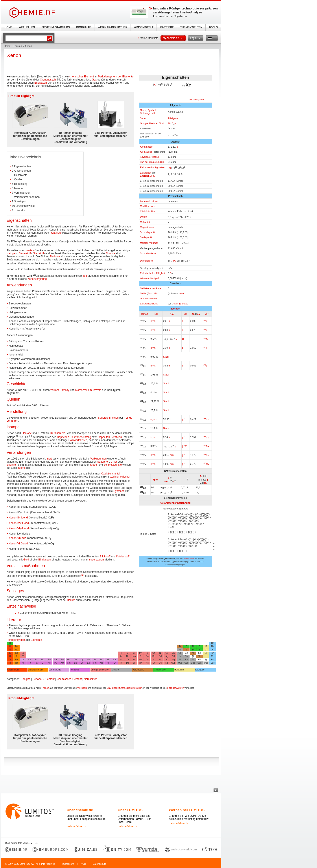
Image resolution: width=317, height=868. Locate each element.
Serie (143, 118)
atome (22, 468)
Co (154, 653)
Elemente (36, 640)
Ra (17, 663)
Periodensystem (197, 99)
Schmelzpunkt (147, 232)
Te (206, 339)
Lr (115, 663)
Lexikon (18, 46)
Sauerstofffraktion (108, 418)
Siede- (94, 465)
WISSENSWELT (144, 27)
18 (169, 123)
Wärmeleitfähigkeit (150, 278)
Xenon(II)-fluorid (18, 518)
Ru (147, 656)
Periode (153, 123)
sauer (182, 293)
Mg (17, 650)
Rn (213, 660)
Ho (88, 660)
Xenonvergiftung (37, 279)
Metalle (115, 670)
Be (17, 646)
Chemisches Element (69, 679)
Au (167, 660)
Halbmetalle (138, 670)
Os (147, 660)
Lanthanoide (55, 670)
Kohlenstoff (123, 557)
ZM (186, 314)
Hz (206, 483)
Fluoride (110, 253)
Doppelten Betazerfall (110, 437)
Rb (10, 656)
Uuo (212, 663)
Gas (94, 80)
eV (199, 314)
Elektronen (146, 173)
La (23, 660)
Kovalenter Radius (150, 157)
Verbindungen (98, 459)
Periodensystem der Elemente (116, 77)
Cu (167, 653)
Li (10, 646)
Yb (108, 660)
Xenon (46, 688)
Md (101, 663)
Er (95, 660)
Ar (213, 650)
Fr (10, 663)
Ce (30, 660)
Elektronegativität (149, 304)
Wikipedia (82, 688)
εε (183, 339)
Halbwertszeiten (78, 440)
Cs (206, 419)
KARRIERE (167, 27)
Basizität (152, 293)
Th (30, 663)
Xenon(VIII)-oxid (18, 544)
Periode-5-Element (44, 679)
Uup (193, 663)
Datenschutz (99, 864)
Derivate (55, 256)
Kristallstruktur (147, 211)
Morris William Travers (88, 390)
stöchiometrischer (120, 477)
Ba (206, 446)
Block (162, 123)
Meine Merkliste (149, 38)
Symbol (152, 110)
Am (62, 663)
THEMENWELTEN (191, 27)
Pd (160, 656)
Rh (154, 656)
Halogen (12, 253)
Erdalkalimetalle (36, 670)
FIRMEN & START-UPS (55, 27)
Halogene (179, 670)
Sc (23, 653)
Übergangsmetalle (100, 670)
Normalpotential (148, 298)
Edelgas (26, 679)
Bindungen (45, 560)
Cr (134, 653)
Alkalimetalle (13, 670)
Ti (121, 653)
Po (199, 660)
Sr (17, 656)
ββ (185, 446)
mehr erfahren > (76, 826)
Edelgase (173, 118)
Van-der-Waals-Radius (152, 162)
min (172, 455)
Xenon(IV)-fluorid (19, 523)
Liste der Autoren (176, 688)
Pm (49, 660)
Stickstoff (39, 253)
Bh (141, 663)
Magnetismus (147, 227)
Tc (141, 656)
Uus (206, 663)
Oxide (143, 293)
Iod (85, 276)
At (206, 660)
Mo (134, 656)
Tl (180, 660)
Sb (193, 656)
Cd (173, 656)
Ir (154, 660)
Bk (75, 663)
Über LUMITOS (130, 810)
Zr (121, 656)
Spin (155, 480)
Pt (160, 660)
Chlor (114, 462)
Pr (36, 660)
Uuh (199, 663)
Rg (167, 663)
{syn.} (153, 321)
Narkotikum (91, 679)
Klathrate (56, 233)
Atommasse (146, 147)
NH (156, 314)
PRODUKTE (84, 27)
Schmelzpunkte (113, 465)
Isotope (175, 309)
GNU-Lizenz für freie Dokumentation (124, 688)
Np (49, 663)
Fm (95, 663)
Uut (180, 663)
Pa (175, 261)
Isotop (145, 314)
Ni (160, 653)
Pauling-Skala (180, 304)
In (180, 656)
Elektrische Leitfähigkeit (152, 273)
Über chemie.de (80, 810)
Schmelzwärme (148, 253)
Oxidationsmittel (111, 474)
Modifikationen (148, 206)
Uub (173, 663)
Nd (43, 660)
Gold (26, 560)
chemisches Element (82, 77)
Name (143, 110)
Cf (82, 663)
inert (49, 459)
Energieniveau (148, 176)
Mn (141, 653)
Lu (115, 660)
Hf (121, 660)
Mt (154, 663)
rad (166, 481)
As (193, 653)
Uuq (186, 663)
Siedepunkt (146, 237)
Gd (69, 660)
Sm (56, 660)
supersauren (97, 560)
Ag (167, 656)
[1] (82, 575)
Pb (186, 660)
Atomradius (146, 152)
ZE (193, 314)
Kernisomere (58, 433)
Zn (173, 653)
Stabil (166, 357)
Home (7, 46)
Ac (23, 663)
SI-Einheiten (189, 559)
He (213, 643)
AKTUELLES (27, 27)
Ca (17, 653)
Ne (213, 646)
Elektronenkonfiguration (152, 167)
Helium (71, 600)
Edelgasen (41, 83)
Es (88, 663)
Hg (173, 660)
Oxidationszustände (150, 288)
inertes (30, 250)
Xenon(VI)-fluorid (19, 528)
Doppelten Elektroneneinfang (74, 437)
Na (10, 650)
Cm (69, 663)
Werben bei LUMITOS (187, 810)
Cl (206, 650)
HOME (9, 27)
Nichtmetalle (159, 670)
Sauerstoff (25, 253)
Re (141, 660)
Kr (155, 85)
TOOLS (213, 27)
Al (180, 650)
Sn (186, 656)
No (108, 663)
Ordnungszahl (147, 113)
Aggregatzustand (149, 201)
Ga (180, 653)
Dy (82, 660)
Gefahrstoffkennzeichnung (176, 503)
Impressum (68, 864)
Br (206, 653)
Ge (186, 653)
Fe (147, 653)
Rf (121, 663)
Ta (128, 660)
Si (186, 650)
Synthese (119, 491)
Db (128, 663)
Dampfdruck (146, 261)
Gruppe (144, 123)
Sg (134, 663)
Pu (56, 663)
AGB (83, 864)
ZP (207, 314)
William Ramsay (60, 390)
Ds (160, 663)
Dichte (143, 217)
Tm (101, 660)
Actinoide (74, 670)
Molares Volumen (149, 243)
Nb (128, 656)
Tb (75, 660)
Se (199, 653)
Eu (62, 660)
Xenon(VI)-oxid (18, 538)
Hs (147, 663)
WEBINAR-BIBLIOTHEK (113, 27)
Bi (193, 660)
